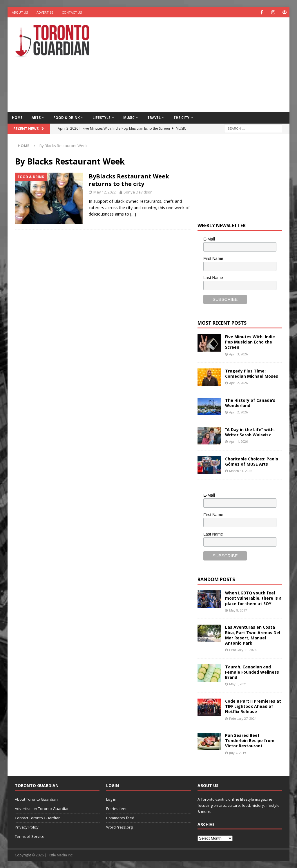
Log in (111, 799)
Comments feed (120, 818)
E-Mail (209, 239)
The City (181, 118)
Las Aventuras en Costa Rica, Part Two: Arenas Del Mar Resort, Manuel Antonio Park (253, 635)
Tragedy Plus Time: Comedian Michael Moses (252, 374)
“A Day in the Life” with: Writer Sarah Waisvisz (250, 432)
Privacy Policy (27, 827)
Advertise (45, 12)
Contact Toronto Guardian (38, 818)
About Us (20, 12)
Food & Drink (67, 118)
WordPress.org (119, 827)
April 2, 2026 (238, 383)
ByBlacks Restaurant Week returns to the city (129, 180)
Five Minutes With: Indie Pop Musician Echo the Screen (250, 342)
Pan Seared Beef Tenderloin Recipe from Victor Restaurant (250, 740)
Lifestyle (102, 118)
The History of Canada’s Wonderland (250, 403)
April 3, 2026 (238, 354)
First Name (213, 258)
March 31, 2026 (241, 471)
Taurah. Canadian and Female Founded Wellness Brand (252, 672)
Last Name (213, 278)
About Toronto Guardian (36, 799)
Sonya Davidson (138, 192)
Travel (154, 118)
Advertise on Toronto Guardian (42, 809)
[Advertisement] (200, 64)
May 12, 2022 (105, 192)
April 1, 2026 (238, 441)
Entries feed (117, 809)
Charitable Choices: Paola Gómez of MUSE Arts (252, 461)
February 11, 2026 (243, 650)
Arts (36, 118)
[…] (133, 214)
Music (129, 118)
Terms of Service (30, 836)
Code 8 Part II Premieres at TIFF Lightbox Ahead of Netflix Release (253, 706)
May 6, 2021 (238, 684)
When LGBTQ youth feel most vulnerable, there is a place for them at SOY (253, 598)
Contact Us (72, 12)
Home (17, 118)
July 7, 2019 (238, 753)
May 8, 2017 (238, 610)
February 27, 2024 (243, 718)
